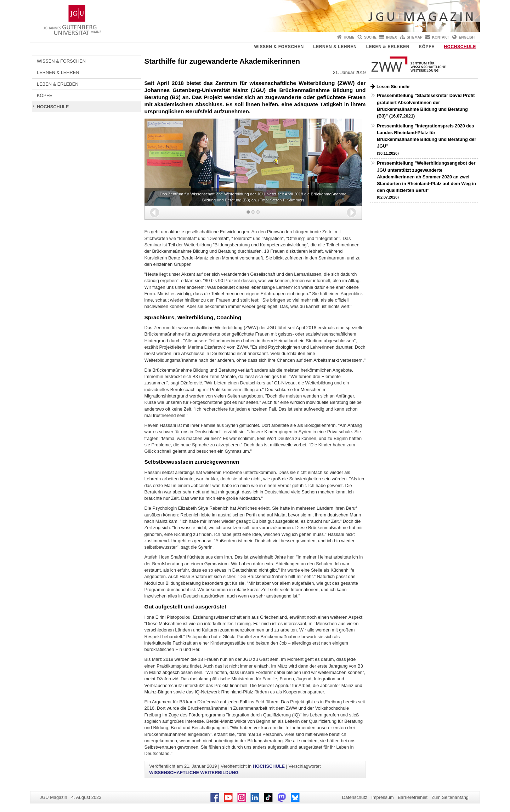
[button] (155, 213)
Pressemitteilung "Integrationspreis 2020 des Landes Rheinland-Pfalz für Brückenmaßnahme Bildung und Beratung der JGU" (426, 139)
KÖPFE (427, 47)
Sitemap (414, 37)
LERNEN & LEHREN (335, 47)
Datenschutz (355, 797)
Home (349, 37)
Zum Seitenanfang (450, 797)
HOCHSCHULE (460, 47)
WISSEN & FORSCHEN (279, 47)
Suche (370, 37)
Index (392, 37)
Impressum (382, 797)
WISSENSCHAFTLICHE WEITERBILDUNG (194, 773)
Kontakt (441, 37)
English (467, 37)
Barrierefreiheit (413, 797)
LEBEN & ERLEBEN (388, 47)
